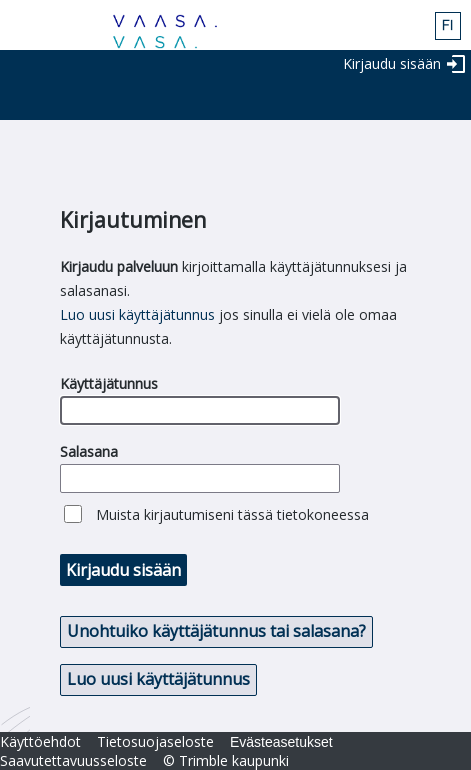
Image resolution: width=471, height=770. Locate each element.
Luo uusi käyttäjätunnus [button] (158, 679)
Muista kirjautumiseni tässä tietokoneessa (232, 514)
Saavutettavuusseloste (73, 760)
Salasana (89, 451)
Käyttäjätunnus (109, 383)
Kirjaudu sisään (392, 63)
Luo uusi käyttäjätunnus (137, 314)
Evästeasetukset (281, 742)
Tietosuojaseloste (155, 741)
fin (448, 26)
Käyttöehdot (40, 741)
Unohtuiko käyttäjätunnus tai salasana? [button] (216, 631)
